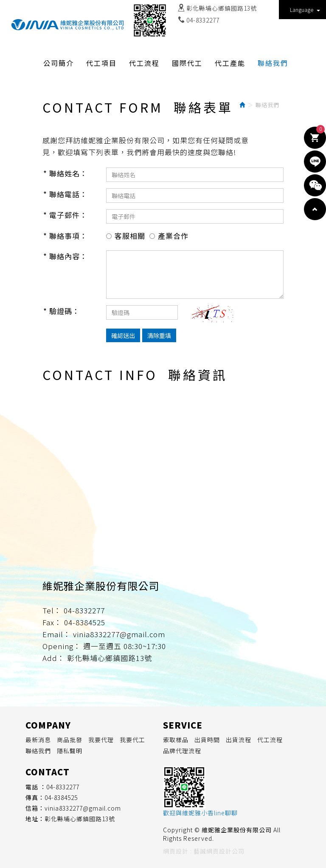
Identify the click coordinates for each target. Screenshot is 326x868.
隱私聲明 (70, 751)
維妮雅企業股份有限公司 (68, 25)
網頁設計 (176, 851)
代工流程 (270, 740)
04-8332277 (203, 20)
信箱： (35, 808)
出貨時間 (207, 740)
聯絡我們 (38, 751)
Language (305, 10)
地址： (35, 819)
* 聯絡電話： (65, 194)
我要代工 (132, 740)
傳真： (35, 797)
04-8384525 (61, 797)
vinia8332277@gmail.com (83, 808)
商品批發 (70, 740)
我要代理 (101, 740)
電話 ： (36, 787)
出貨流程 (239, 740)
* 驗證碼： (62, 311)
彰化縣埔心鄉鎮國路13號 (222, 8)
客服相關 (130, 236)
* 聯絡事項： (65, 236)
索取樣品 (176, 740)
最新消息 (38, 740)
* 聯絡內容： (65, 256)
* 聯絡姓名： (65, 173)
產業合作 (173, 236)
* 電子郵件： (65, 215)
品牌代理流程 (182, 751)
